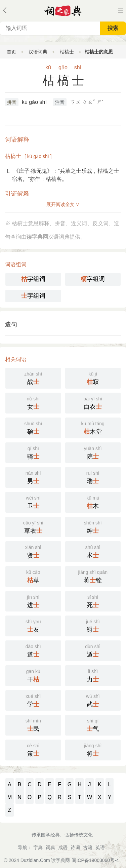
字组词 (33, 279)
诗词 (75, 847)
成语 (63, 847)
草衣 (33, 526)
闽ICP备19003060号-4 (95, 860)
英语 (100, 847)
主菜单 (121, 10)
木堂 (93, 427)
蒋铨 (93, 576)
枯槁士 (67, 52)
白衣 (93, 402)
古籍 (88, 847)
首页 (11, 52)
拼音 (12, 102)
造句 (11, 324)
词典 (50, 847)
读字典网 (60, 860)
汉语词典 (38, 52)
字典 (38, 847)
